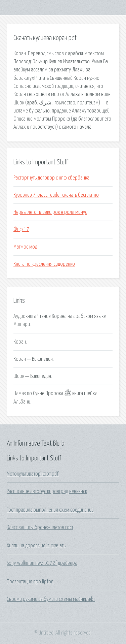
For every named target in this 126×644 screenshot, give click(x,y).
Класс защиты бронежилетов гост (40, 527)
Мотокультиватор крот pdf (33, 474)
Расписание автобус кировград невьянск (47, 491)
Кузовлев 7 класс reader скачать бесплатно (56, 195)
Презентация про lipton (30, 582)
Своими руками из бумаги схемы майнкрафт (51, 599)
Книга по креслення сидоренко (44, 264)
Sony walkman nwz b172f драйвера (42, 563)
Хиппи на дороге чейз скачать (36, 546)
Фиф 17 (21, 229)
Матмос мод (25, 247)
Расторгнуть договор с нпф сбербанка (51, 178)
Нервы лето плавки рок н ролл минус (50, 212)
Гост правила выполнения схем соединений (50, 510)
